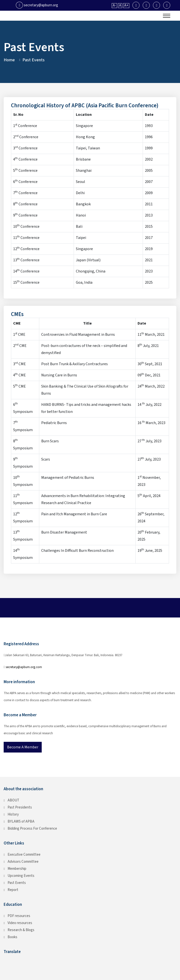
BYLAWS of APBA (21, 821)
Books (12, 937)
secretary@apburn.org (37, 5)
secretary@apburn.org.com (24, 667)
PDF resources (19, 916)
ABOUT (13, 800)
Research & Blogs (21, 930)
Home (9, 60)
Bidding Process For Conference (32, 829)
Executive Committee (24, 855)
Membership (17, 869)
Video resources (20, 923)
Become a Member (23, 747)
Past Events (17, 883)
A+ (126, 6)
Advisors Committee (23, 862)
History (13, 814)
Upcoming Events (21, 876)
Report (13, 890)
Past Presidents (20, 807)
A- (114, 6)
